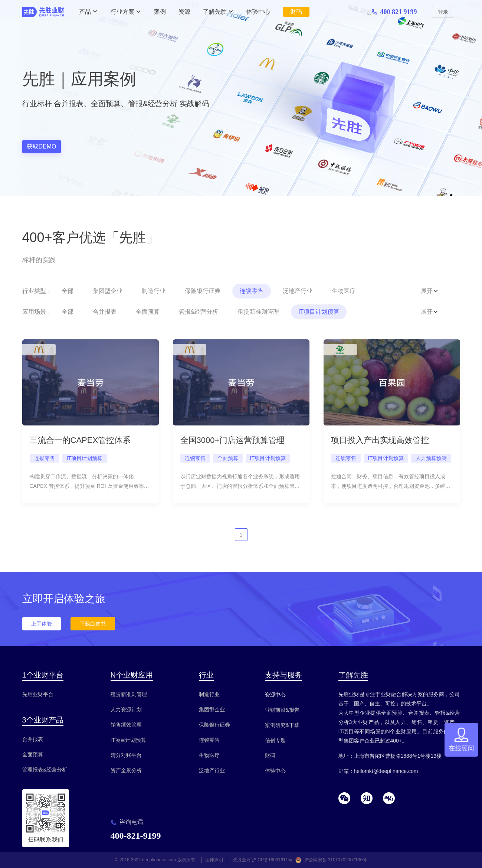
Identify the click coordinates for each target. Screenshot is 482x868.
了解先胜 (215, 12)
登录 (443, 12)
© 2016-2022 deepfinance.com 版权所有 (155, 860)
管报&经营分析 (199, 312)
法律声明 (214, 860)
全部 (68, 291)
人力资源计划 (126, 709)
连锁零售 (252, 291)
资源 (184, 12)
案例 (160, 12)
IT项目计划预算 (319, 312)
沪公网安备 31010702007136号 (336, 860)
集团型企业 (108, 291)
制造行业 (154, 291)
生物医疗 (344, 291)
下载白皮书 (93, 624)
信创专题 (275, 740)
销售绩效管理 (126, 725)
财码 (296, 12)
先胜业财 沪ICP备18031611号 (263, 860)
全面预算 (148, 312)
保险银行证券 (203, 291)
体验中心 (258, 12)
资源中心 (275, 695)
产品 (85, 12)
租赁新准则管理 (258, 312)
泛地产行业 (298, 291)
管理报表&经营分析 (45, 770)
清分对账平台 (126, 755)
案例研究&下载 (282, 725)
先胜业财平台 (38, 694)
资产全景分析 (126, 770)
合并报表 (105, 312)
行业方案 (122, 12)
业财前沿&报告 (282, 710)
